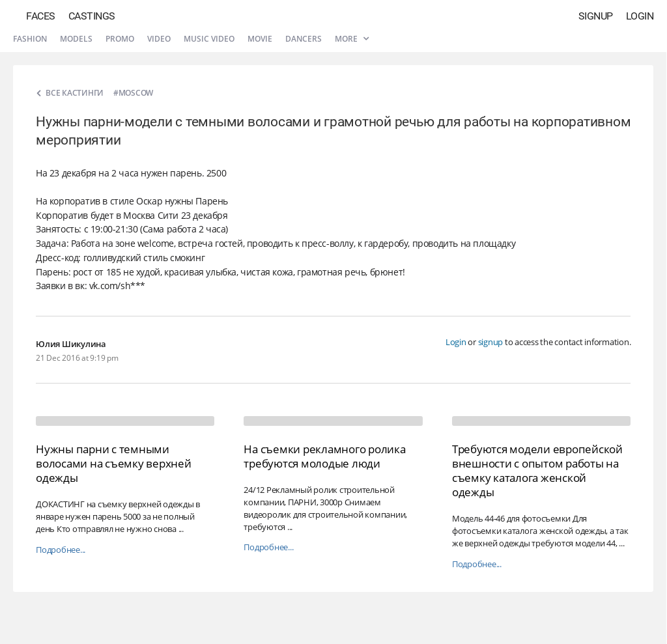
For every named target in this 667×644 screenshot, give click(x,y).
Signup (596, 16)
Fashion (30, 39)
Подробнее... (61, 550)
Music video (209, 39)
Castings (92, 16)
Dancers (304, 39)
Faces (41, 16)
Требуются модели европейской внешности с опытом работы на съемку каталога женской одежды (537, 470)
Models (76, 39)
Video (159, 39)
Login (640, 16)
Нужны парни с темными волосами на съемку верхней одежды (114, 463)
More (352, 39)
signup (491, 342)
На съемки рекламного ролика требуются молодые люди (324, 456)
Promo (120, 39)
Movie (260, 39)
